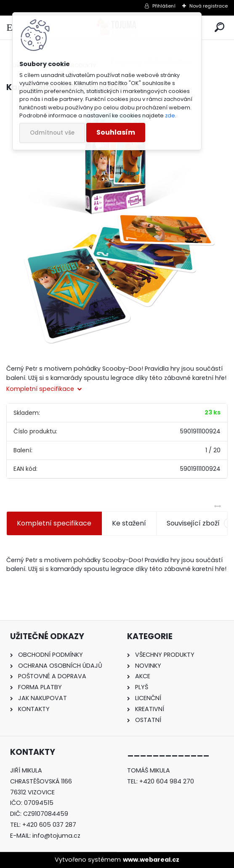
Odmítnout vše (52, 133)
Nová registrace (209, 6)
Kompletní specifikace (54, 523)
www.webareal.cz (151, 860)
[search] (219, 28)
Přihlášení (164, 6)
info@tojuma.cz (56, 836)
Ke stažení (129, 523)
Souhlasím (116, 132)
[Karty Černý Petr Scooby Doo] (117, 226)
